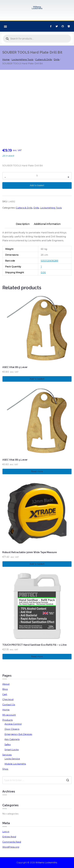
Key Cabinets (12, 739)
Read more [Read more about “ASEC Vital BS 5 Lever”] (37, 471)
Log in (6, 832)
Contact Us (9, 705)
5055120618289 (49, 261)
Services (7, 755)
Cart (5, 694)
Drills (57, 59)
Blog (5, 689)
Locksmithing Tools (22, 59)
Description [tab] (23, 224)
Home (6, 59)
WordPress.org (11, 847)
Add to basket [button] (37, 379)
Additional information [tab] (47, 224)
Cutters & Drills (44, 59)
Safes (8, 744)
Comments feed (12, 842)
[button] (5, 26)
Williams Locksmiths (46, 863)
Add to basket (37, 185)
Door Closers (12, 729)
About (6, 684)
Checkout (8, 699)
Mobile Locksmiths (15, 764)
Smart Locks (12, 750)
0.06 (43, 272)
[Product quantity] (37, 176)
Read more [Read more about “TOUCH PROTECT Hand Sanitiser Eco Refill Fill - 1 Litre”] (37, 657)
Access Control (13, 724)
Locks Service (12, 759)
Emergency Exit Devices (18, 734)
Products (7, 720)
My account (9, 715)
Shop (5, 769)
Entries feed (9, 837)
